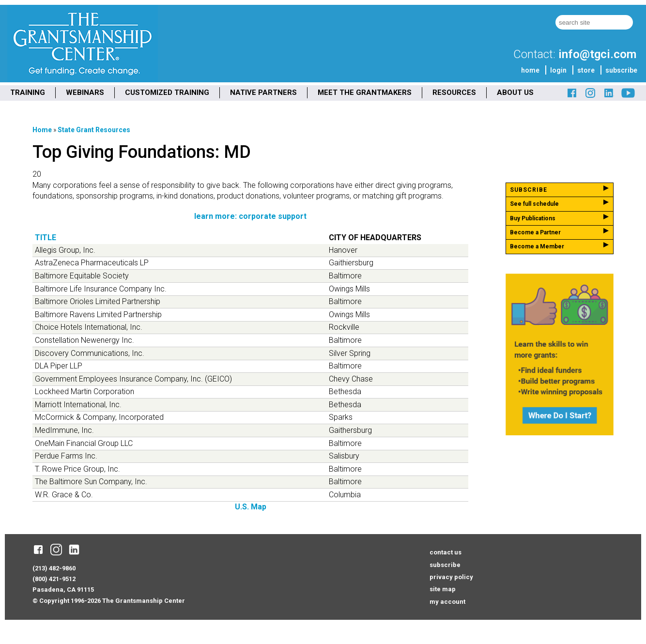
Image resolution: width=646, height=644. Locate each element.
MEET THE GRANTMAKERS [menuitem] (365, 92)
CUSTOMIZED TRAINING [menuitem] (167, 92)
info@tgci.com (597, 54)
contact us (446, 552)
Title (46, 238)
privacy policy (451, 577)
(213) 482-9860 (54, 568)
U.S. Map (251, 507)
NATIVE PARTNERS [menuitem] (263, 92)
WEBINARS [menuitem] (85, 92)
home (530, 70)
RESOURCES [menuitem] (454, 92)
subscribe (621, 70)
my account (447, 602)
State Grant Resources (94, 130)
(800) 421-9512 (54, 579)
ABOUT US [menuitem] (515, 92)
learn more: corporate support (250, 216)
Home (42, 130)
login (558, 70)
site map (443, 589)
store (586, 70)
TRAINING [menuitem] (28, 92)
